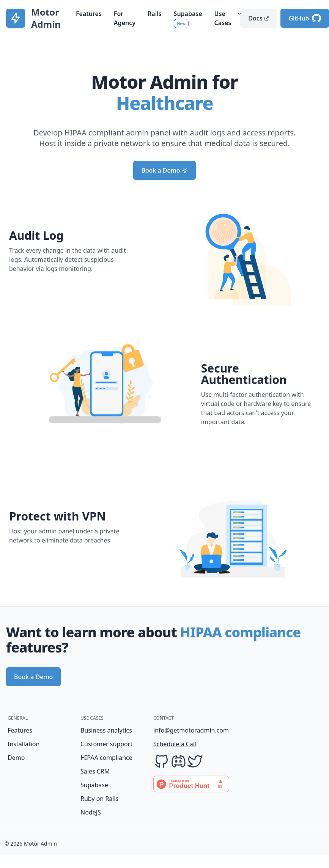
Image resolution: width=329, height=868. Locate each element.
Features (89, 14)
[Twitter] (195, 761)
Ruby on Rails (99, 799)
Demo (16, 758)
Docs (259, 18)
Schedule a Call (175, 744)
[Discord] (178, 761)
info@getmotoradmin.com (182, 730)
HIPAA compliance (106, 758)
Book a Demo (164, 170)
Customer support (106, 744)
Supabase (94, 785)
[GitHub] (162, 761)
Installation (24, 744)
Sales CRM (95, 771)
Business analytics (106, 730)
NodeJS (91, 812)
